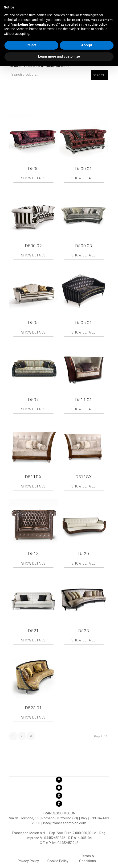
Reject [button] (31, 45)
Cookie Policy (58, 861)
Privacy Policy (28, 861)
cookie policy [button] (97, 24)
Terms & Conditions (87, 857)
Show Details (33, 178)
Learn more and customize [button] (59, 56)
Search (99, 75)
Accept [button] (87, 45)
